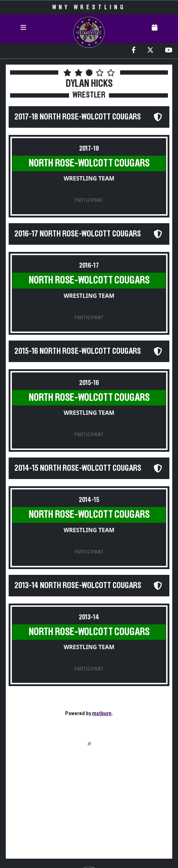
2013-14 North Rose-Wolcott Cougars (78, 586)
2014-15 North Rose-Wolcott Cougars (78, 468)
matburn (102, 713)
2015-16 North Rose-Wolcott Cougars (78, 351)
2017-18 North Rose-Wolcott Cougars (78, 117)
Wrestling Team (89, 178)
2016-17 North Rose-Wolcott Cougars (78, 234)
